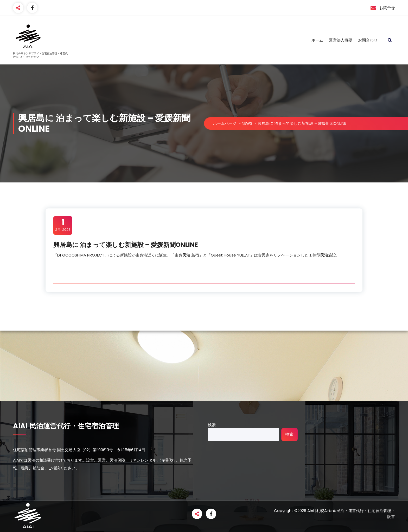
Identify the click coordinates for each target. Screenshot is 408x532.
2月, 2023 (63, 225)
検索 (212, 425)
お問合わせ (368, 40)
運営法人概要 (341, 40)
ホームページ (225, 123)
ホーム (317, 40)
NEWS (247, 123)
